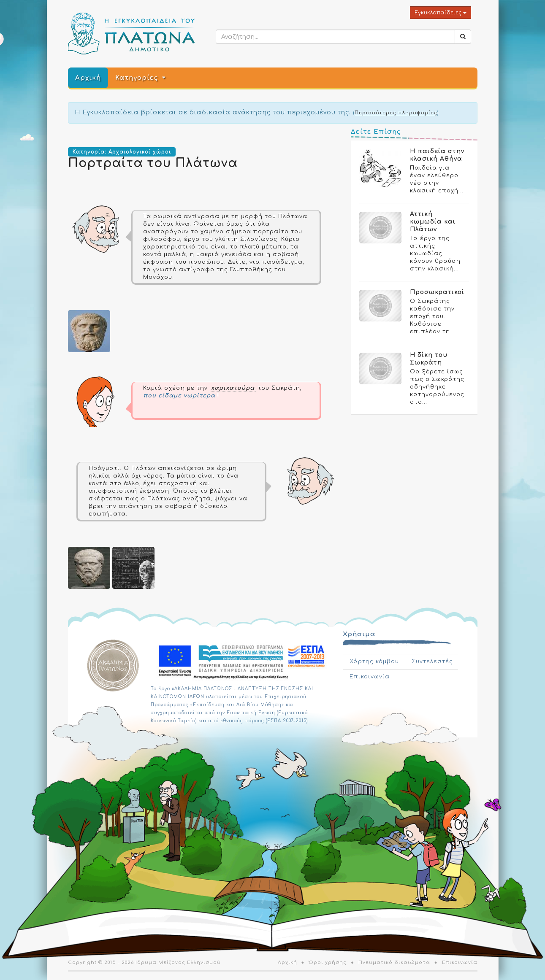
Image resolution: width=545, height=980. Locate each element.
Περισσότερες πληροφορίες (396, 113)
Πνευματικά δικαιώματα (394, 962)
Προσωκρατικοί (437, 292)
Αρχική (88, 78)
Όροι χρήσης (328, 962)
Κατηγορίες (137, 78)
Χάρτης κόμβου (374, 661)
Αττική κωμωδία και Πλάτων (433, 222)
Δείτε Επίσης (376, 132)
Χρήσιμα (359, 634)
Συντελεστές (432, 661)
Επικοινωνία (370, 677)
